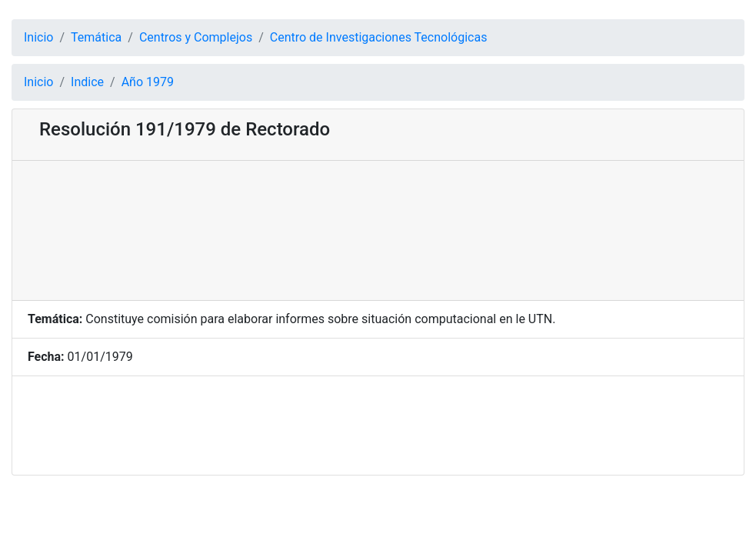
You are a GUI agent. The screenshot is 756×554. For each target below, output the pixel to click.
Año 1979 (148, 82)
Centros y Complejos (196, 37)
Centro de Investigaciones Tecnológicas (379, 37)
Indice (87, 82)
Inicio (38, 37)
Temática (96, 37)
